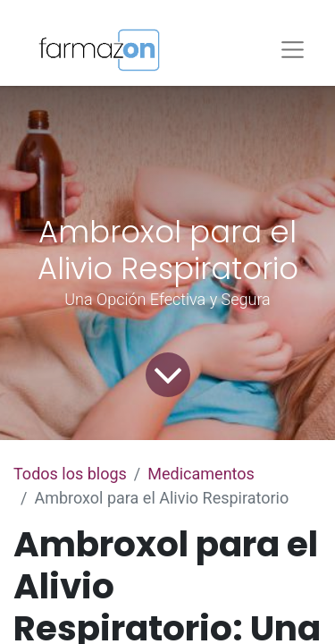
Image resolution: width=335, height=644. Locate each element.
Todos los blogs (70, 474)
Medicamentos (201, 474)
